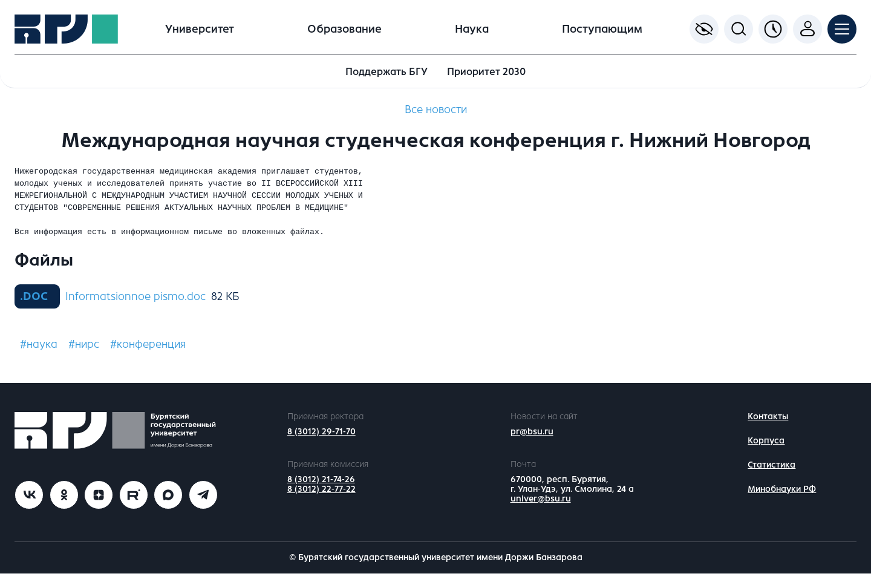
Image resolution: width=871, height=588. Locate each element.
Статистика (772, 479)
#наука (39, 359)
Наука (472, 29)
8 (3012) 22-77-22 (321, 504)
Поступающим (602, 29)
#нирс (84, 359)
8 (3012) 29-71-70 (321, 446)
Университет (200, 29)
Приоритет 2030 (486, 72)
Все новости (436, 109)
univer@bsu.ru (541, 513)
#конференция (148, 359)
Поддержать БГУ (387, 72)
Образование (344, 29)
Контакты (768, 431)
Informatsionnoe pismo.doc (135, 311)
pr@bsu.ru (532, 446)
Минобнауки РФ (782, 504)
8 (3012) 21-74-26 (321, 494)
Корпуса (766, 455)
